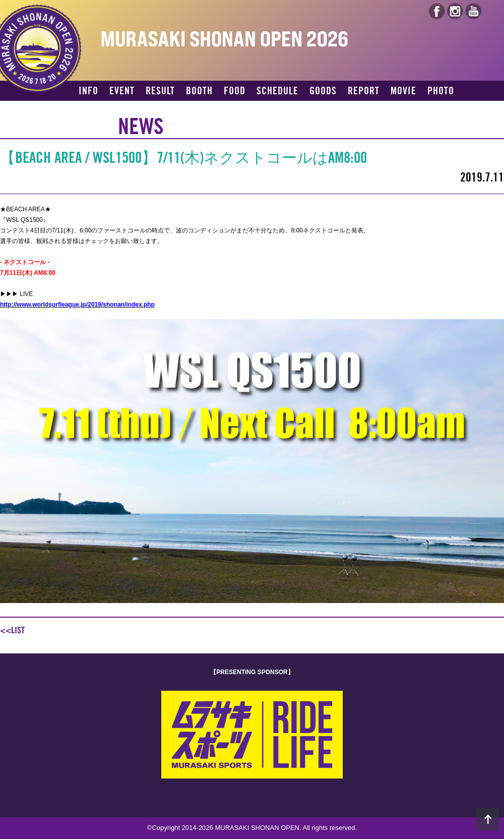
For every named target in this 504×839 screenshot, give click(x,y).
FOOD (235, 91)
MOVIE (403, 91)
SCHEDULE (277, 91)
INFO (88, 91)
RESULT (160, 91)
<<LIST (12, 630)
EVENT (122, 91)
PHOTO (441, 91)
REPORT (364, 91)
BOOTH (199, 91)
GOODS (323, 91)
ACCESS (94, 109)
